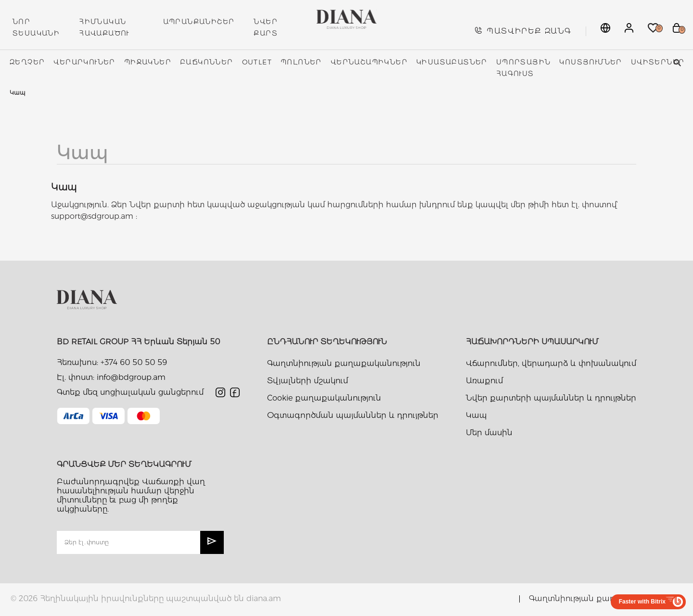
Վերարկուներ (84, 62)
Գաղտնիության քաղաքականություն (344, 363)
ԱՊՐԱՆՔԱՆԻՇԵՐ (199, 22)
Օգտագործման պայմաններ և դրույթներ (353, 415)
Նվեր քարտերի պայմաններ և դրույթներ (551, 398)
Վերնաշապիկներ (369, 62)
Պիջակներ (148, 62)
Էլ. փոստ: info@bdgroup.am (111, 377)
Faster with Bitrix (642, 602)
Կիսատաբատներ (452, 62)
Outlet (257, 62)
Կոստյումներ (590, 62)
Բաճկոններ (207, 62)
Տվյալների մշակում (308, 381)
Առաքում (484, 381)
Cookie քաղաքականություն (324, 398)
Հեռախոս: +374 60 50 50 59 (112, 362)
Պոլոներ (301, 62)
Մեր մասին (489, 433)
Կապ (476, 415)
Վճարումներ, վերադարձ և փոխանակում (551, 363)
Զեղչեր (27, 62)
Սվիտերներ (658, 62)
